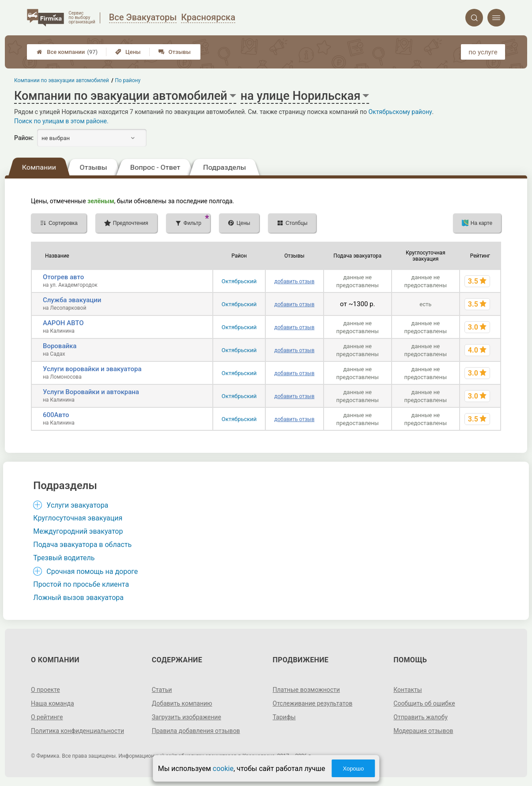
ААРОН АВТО (63, 323)
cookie (223, 769)
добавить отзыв (294, 281)
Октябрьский (239, 281)
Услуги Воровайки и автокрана (91, 392)
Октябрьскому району (400, 112)
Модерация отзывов (423, 731)
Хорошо (353, 769)
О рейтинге (47, 717)
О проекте (45, 690)
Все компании (67, 52)
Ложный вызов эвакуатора (78, 598)
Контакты (407, 690)
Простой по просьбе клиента (81, 584)
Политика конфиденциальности (77, 731)
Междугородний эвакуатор (78, 531)
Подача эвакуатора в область (82, 545)
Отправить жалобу (421, 717)
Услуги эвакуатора (77, 505)
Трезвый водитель (64, 558)
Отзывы (175, 52)
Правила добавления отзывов (196, 731)
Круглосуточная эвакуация (78, 518)
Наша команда (53, 703)
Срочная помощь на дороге (92, 571)
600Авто (56, 415)
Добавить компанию (182, 703)
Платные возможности (306, 690)
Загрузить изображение (187, 717)
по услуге (483, 52)
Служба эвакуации (72, 300)
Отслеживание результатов (313, 703)
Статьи (162, 690)
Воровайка (60, 346)
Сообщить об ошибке (424, 703)
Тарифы (284, 717)
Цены (128, 52)
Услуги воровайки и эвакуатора (92, 369)
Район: (24, 138)
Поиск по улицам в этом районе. (61, 121)
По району (128, 80)
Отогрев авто (63, 277)
